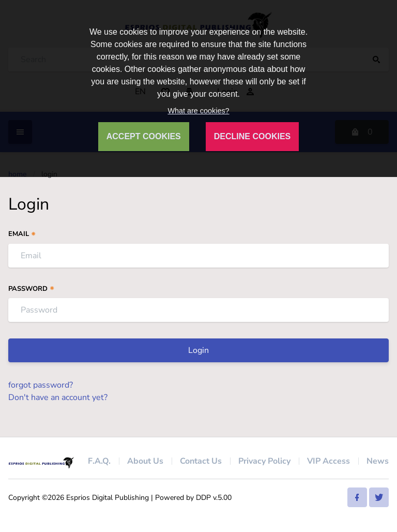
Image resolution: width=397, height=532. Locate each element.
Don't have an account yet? (58, 397)
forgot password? (41, 385)
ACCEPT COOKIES (144, 136)
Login (198, 350)
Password (32, 289)
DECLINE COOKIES (252, 136)
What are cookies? (198, 111)
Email (22, 234)
